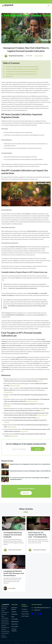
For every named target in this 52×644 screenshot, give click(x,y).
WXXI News (7, 406)
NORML (43, 410)
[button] (48, 6)
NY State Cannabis (15, 386)
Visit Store (14, 612)
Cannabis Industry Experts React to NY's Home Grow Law (21, 72)
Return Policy (15, 624)
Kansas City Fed (8, 392)
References (9, 76)
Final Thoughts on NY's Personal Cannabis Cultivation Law (21, 74)
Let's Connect (15, 619)
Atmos (38, 418)
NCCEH (40, 381)
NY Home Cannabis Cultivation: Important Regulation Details (22, 67)
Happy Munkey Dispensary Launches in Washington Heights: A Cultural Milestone (30, 471)
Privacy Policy (15, 626)
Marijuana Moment (42, 415)
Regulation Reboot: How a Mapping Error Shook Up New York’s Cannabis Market (30, 464)
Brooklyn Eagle (14, 436)
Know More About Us (14, 608)
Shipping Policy (15, 621)
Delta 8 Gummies (25, 614)
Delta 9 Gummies (25, 616)
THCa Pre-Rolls (25, 612)
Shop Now (26, 493)
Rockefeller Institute (32, 401)
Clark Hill (6, 422)
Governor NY (24, 431)
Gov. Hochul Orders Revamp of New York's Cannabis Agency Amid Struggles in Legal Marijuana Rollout (29, 478)
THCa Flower (24, 609)
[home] (8, 6)
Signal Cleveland (12, 427)
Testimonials (14, 614)
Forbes (6, 397)
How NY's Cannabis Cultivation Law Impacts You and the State (22, 69)
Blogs (13, 617)
